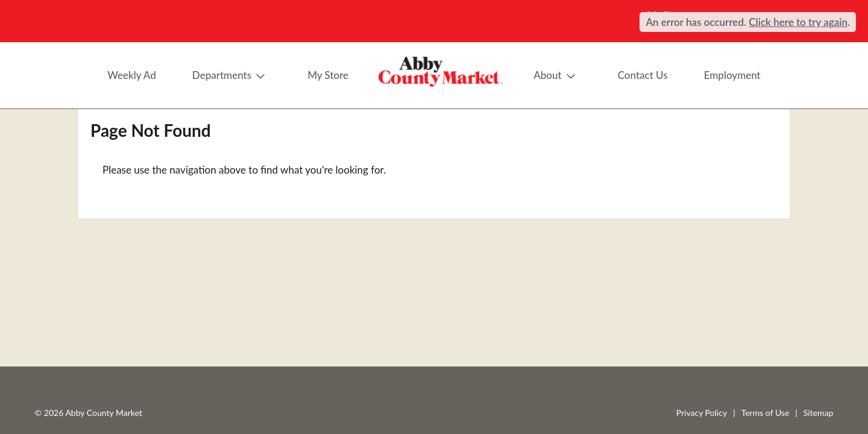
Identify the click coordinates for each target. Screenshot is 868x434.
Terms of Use (766, 413)
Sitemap (819, 413)
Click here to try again (798, 22)
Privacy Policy (702, 413)
